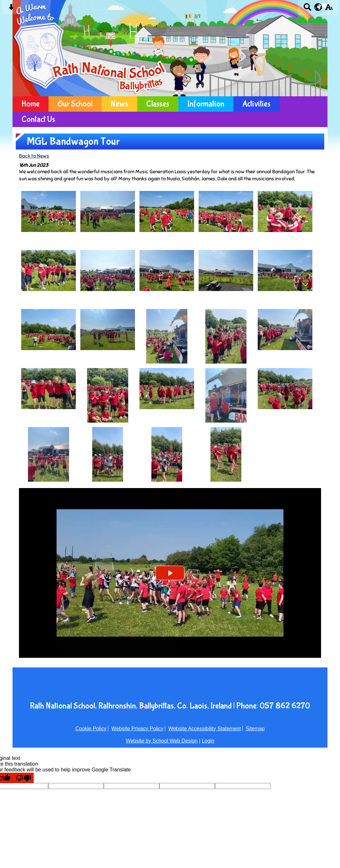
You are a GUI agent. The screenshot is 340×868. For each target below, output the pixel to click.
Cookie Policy (91, 729)
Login (208, 741)
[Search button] (307, 9)
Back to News (34, 156)
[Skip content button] (11, 9)
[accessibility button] (329, 9)
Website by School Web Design (162, 741)
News (119, 104)
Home (31, 104)
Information (206, 104)
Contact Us (38, 119)
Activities (256, 104)
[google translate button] (318, 7)
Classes (158, 104)
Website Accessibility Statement (205, 729)
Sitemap (255, 729)
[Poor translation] (23, 778)
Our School (75, 104)
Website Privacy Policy (138, 729)
